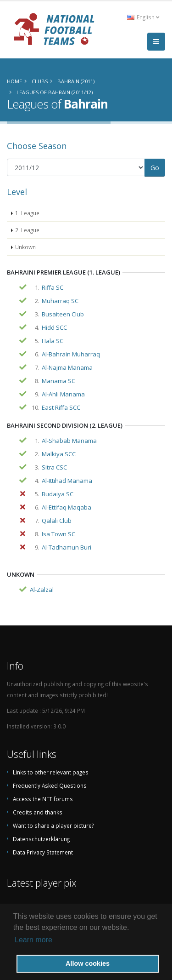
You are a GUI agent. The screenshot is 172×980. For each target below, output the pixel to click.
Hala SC (53, 341)
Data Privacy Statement (43, 852)
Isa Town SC (58, 534)
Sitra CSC (54, 467)
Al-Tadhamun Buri (67, 547)
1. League (27, 213)
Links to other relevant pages (51, 772)
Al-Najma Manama (67, 367)
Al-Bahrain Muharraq (71, 354)
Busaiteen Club (63, 314)
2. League (27, 230)
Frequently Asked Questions (50, 785)
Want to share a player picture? (53, 825)
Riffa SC (53, 287)
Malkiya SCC (59, 454)
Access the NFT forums (43, 799)
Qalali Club (57, 521)
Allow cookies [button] (88, 963)
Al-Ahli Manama (63, 394)
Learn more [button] (33, 940)
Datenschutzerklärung (41, 839)
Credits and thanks (38, 812)
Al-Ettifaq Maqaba (67, 507)
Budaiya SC (58, 494)
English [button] (143, 17)
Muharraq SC (60, 301)
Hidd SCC (54, 327)
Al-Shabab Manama (69, 441)
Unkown (25, 247)
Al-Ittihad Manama (67, 481)
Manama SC (58, 381)
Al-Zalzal (42, 590)
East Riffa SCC (61, 407)
